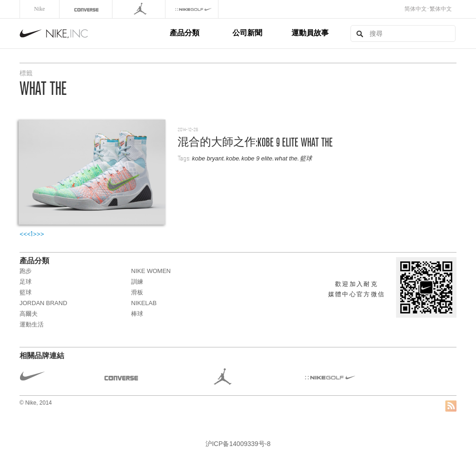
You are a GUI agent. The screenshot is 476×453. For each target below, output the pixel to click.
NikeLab (144, 303)
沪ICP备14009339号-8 (238, 444)
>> (40, 234)
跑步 (26, 271)
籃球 (306, 158)
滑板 (137, 292)
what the (286, 158)
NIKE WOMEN (151, 271)
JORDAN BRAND (43, 303)
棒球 (137, 314)
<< (23, 234)
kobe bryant (208, 158)
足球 (26, 282)
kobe (232, 158)
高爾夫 (29, 314)
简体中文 (416, 9)
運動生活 (32, 324)
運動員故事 (310, 33)
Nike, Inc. (93, 33)
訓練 (137, 282)
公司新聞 (247, 33)
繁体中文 (441, 9)
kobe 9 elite (257, 158)
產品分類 (185, 33)
